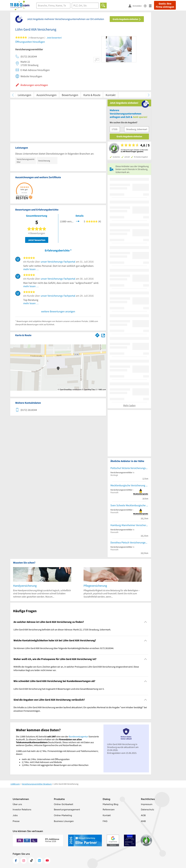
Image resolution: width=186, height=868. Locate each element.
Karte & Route (92, 95)
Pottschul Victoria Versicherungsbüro (129, 468)
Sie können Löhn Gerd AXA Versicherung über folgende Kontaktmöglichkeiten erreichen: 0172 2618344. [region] (64, 648)
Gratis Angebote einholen (127, 19)
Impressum (147, 804)
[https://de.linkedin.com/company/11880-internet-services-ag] (39, 861)
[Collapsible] (146, 622)
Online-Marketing (63, 815)
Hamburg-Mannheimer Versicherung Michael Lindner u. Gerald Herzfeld (129, 525)
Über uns (17, 804)
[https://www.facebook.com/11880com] (16, 861)
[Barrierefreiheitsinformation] (146, 6)
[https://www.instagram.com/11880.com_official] (24, 861)
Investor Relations (22, 810)
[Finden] (103, 6)
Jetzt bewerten (37, 240)
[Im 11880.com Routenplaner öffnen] (97, 335)
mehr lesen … (31, 269)
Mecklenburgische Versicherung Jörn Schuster (129, 485)
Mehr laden (129, 405)
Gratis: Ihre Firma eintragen (165, 5)
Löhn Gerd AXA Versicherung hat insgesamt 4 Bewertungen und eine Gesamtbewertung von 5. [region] (59, 689)
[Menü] (151, 6)
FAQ (105, 821)
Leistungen (24, 95)
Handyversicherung (25, 586)
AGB (143, 815)
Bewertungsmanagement (67, 810)
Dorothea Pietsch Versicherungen (129, 542)
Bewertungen (70, 95)
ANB (143, 821)
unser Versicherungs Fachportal (58, 262)
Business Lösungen (64, 821)
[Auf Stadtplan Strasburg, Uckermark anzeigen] (103, 335)
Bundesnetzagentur (79, 736)
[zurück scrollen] (13, 95)
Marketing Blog (110, 804)
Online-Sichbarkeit (64, 804)
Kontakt (111, 95)
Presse (16, 821)
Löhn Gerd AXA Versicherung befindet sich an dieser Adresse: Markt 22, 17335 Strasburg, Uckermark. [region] (62, 630)
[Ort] (85, 6)
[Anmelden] (136, 6)
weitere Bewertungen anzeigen (58, 311)
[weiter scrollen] (149, 95)
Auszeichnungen (46, 95)
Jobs (15, 815)
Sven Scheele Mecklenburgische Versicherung (129, 505)
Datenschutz (148, 810)
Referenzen (109, 810)
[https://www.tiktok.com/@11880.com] (32, 861)
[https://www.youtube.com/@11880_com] (47, 861)
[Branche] (53, 6)
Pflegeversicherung (95, 586)
